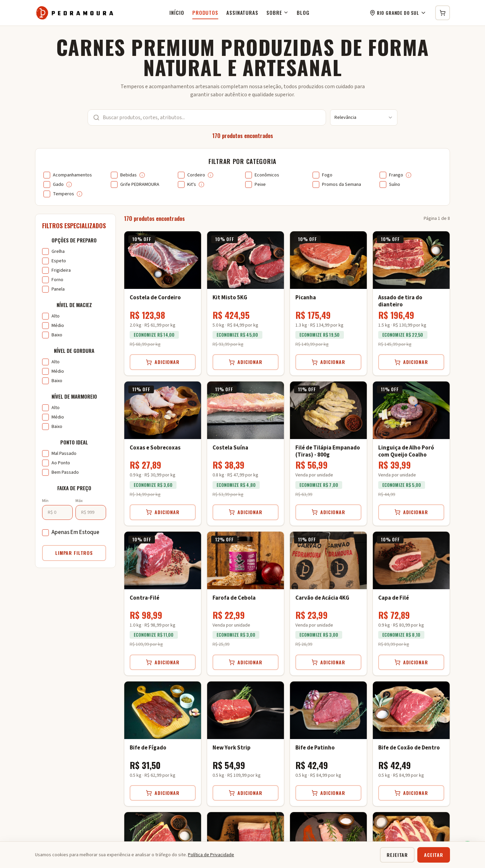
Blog (303, 12)
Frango (396, 175)
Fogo (327, 175)
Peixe (260, 185)
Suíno (395, 185)
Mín (45, 501)
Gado (58, 185)
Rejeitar (397, 855)
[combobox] (364, 118)
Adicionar (163, 362)
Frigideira (61, 270)
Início (177, 12)
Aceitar (434, 855)
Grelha (58, 252)
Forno (57, 280)
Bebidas (128, 175)
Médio (58, 326)
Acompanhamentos (72, 175)
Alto (56, 316)
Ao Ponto (61, 463)
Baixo (57, 335)
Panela (58, 289)
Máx (79, 501)
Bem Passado (65, 472)
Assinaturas (242, 12)
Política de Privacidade (211, 855)
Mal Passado (64, 454)
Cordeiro (196, 175)
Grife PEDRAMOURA (140, 185)
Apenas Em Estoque (75, 532)
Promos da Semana (342, 185)
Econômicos (267, 175)
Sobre (278, 12)
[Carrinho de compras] (443, 13)
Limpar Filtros (74, 553)
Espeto (59, 261)
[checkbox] (47, 175)
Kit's (192, 185)
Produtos (205, 12)
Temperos (63, 194)
